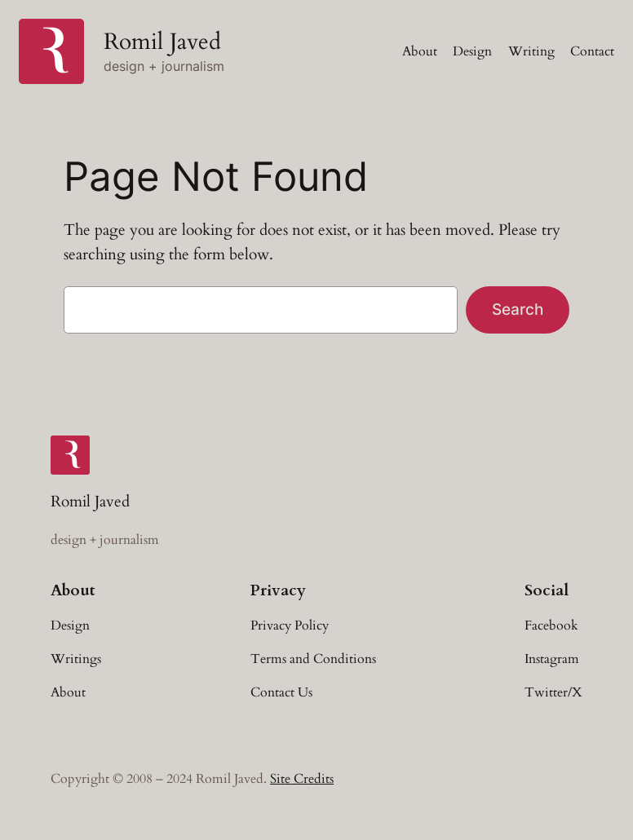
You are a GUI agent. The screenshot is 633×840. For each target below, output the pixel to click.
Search (518, 309)
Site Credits (302, 779)
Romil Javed (162, 42)
